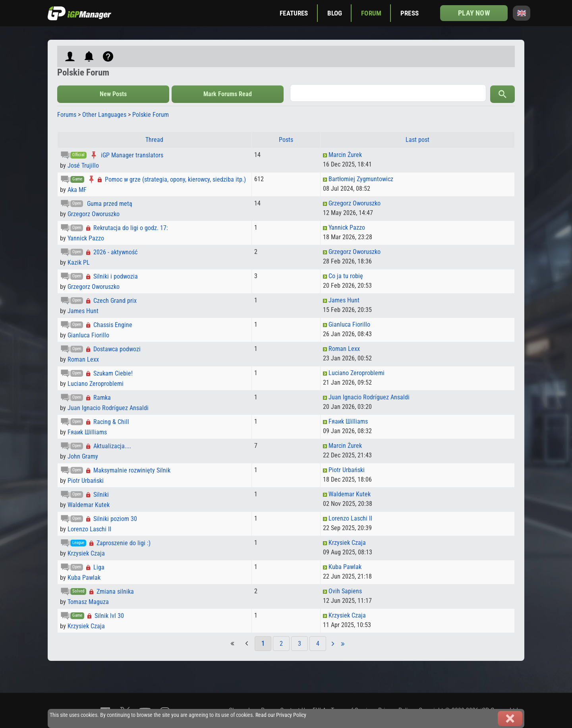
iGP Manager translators (132, 155)
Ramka (102, 398)
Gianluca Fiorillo (88, 335)
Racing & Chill (111, 422)
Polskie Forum (151, 115)
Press (410, 13)
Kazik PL (79, 262)
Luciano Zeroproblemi (96, 384)
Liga (99, 567)
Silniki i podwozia (116, 276)
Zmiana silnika (115, 591)
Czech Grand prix (115, 301)
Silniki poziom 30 (115, 519)
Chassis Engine (113, 325)
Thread (154, 140)
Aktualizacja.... (112, 446)
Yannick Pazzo (86, 238)
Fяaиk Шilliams (87, 432)
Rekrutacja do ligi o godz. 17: (131, 228)
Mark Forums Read (228, 94)
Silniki (101, 495)
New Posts (113, 94)
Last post (417, 140)
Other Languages (104, 115)
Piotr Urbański (86, 481)
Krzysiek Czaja (86, 553)
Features (294, 13)
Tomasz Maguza (88, 602)
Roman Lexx (83, 359)
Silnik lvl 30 (109, 616)
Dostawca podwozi (117, 349)
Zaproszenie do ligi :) (124, 543)
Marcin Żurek (345, 155)
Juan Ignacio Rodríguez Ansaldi (108, 408)
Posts (286, 140)
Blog (335, 13)
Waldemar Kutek (89, 505)
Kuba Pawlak (84, 578)
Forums (67, 115)
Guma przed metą (110, 204)
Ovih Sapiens (345, 591)
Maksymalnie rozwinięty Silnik (132, 470)
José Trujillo (83, 166)
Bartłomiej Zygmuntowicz (361, 179)
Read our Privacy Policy (281, 715)
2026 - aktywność (115, 252)
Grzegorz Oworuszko (94, 214)
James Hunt (83, 311)
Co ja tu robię (346, 276)
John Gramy (83, 456)
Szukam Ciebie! (113, 373)
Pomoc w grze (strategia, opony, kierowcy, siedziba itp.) (175, 179)
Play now (474, 13)
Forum (371, 13)
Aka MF (77, 190)
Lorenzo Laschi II (89, 529)
